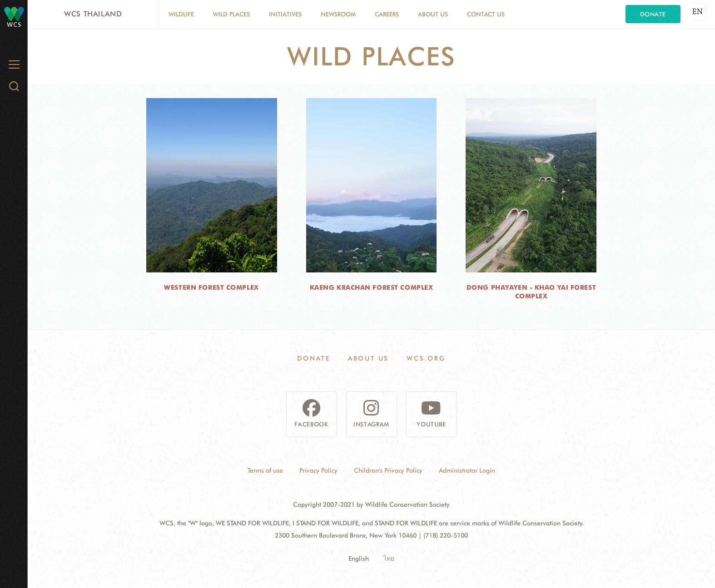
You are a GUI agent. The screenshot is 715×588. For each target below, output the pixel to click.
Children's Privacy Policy (388, 470)
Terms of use (265, 470)
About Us (433, 14)
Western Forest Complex (211, 287)
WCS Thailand (93, 14)
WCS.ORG (426, 358)
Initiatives (285, 14)
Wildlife (181, 14)
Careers (387, 14)
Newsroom (338, 14)
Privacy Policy (318, 470)
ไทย (389, 558)
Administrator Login (467, 470)
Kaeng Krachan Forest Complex (372, 287)
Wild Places (231, 14)
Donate (653, 14)
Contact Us (486, 14)
